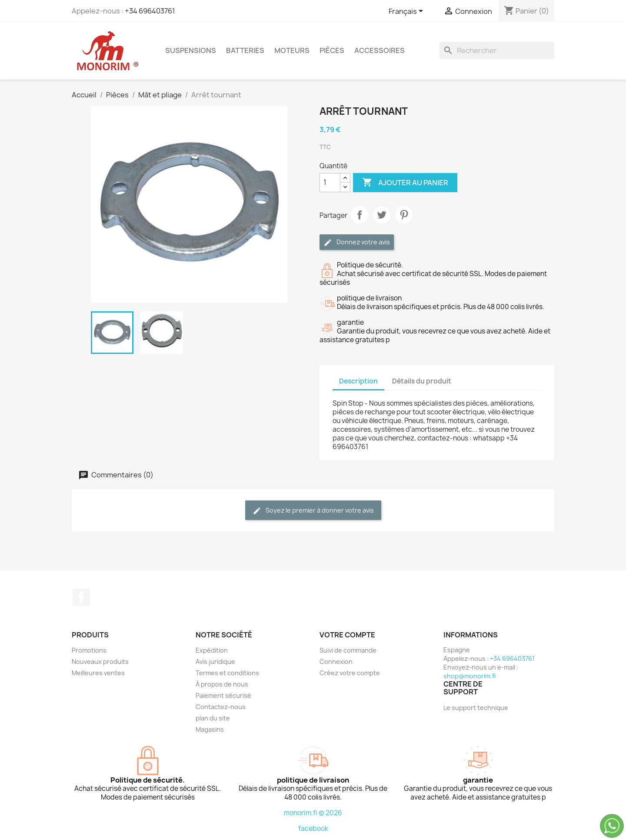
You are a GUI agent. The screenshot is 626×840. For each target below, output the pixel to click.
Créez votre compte (350, 673)
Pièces (332, 50)
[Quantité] (330, 183)
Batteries (245, 50)
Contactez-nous (221, 707)
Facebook (81, 597)
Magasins (210, 729)
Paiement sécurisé (223, 695)
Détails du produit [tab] (422, 381)
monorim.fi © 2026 (313, 813)
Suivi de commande (348, 650)
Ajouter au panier (405, 183)
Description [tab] (358, 381)
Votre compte (347, 635)
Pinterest (404, 215)
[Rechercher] (497, 50)
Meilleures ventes (98, 673)
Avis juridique (215, 662)
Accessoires (380, 50)
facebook (313, 828)
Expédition (212, 650)
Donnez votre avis (357, 242)
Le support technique (476, 708)
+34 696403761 (150, 11)
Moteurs (292, 50)
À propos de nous (222, 684)
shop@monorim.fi (469, 676)
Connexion (336, 662)
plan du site (213, 718)
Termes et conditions (227, 673)
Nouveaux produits (100, 662)
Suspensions (191, 50)
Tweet (382, 215)
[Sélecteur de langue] (407, 12)
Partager (360, 215)
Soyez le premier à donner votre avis (313, 511)
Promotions (89, 650)
